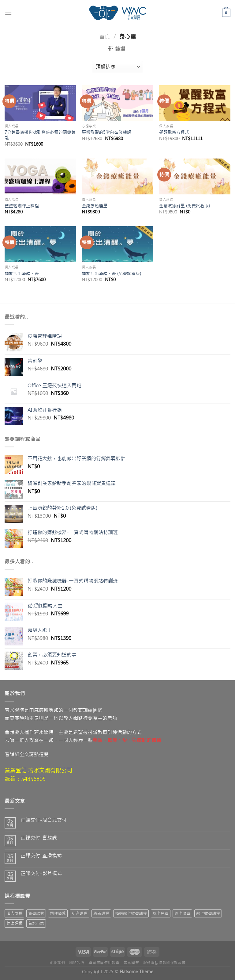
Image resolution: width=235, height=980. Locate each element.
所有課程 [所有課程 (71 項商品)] (80, 913)
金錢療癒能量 (95, 206)
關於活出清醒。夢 (22, 274)
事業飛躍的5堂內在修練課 (106, 132)
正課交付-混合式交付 (44, 820)
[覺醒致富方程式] (195, 103)
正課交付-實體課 (39, 838)
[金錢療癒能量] (117, 176)
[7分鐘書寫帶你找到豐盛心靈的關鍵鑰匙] (40, 103)
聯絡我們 (77, 963)
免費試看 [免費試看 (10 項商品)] (36, 913)
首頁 (105, 37)
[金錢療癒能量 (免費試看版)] (195, 176)
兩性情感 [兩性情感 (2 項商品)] (58, 913)
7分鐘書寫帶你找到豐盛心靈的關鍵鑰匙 (40, 135)
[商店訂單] (117, 67)
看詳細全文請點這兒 (27, 754)
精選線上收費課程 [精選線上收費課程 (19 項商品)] (131, 913)
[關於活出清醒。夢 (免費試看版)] (117, 244)
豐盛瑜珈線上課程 (22, 206)
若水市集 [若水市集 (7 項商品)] (36, 923)
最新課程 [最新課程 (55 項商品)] (101, 913)
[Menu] (8, 13)
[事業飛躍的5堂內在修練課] (117, 103)
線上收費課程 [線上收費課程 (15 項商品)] (208, 913)
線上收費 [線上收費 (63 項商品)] (182, 913)
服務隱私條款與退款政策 (164, 963)
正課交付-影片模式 (41, 873)
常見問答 (131, 963)
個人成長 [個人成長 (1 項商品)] (14, 913)
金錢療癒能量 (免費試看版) (185, 206)
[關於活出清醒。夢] (40, 244)
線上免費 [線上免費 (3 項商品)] (161, 913)
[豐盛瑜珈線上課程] (40, 176)
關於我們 (57, 963)
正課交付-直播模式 (41, 856)
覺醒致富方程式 (174, 132)
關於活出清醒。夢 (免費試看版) (111, 274)
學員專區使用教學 (104, 963)
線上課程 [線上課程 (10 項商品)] (14, 923)
